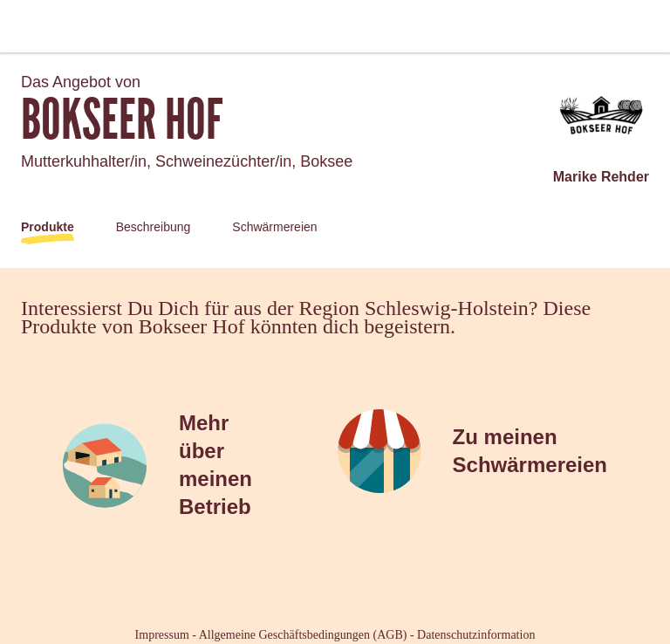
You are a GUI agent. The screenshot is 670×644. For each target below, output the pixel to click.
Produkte (48, 227)
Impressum (162, 635)
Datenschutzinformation (476, 635)
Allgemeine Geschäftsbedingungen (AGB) (303, 635)
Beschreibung (154, 227)
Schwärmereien (274, 227)
